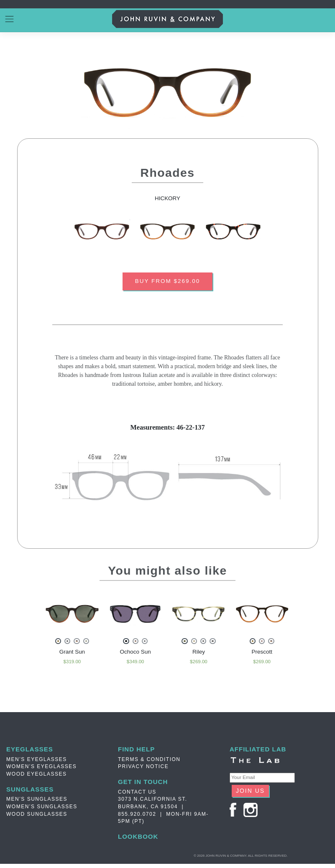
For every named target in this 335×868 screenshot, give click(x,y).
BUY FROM (167, 282)
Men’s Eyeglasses (37, 763)
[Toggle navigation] (10, 19)
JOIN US (250, 794)
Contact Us (137, 795)
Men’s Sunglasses (37, 803)
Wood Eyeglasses (37, 777)
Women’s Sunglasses (42, 810)
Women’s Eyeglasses (41, 770)
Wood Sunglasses (37, 818)
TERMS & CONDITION (149, 763)
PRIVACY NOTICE (143, 770)
